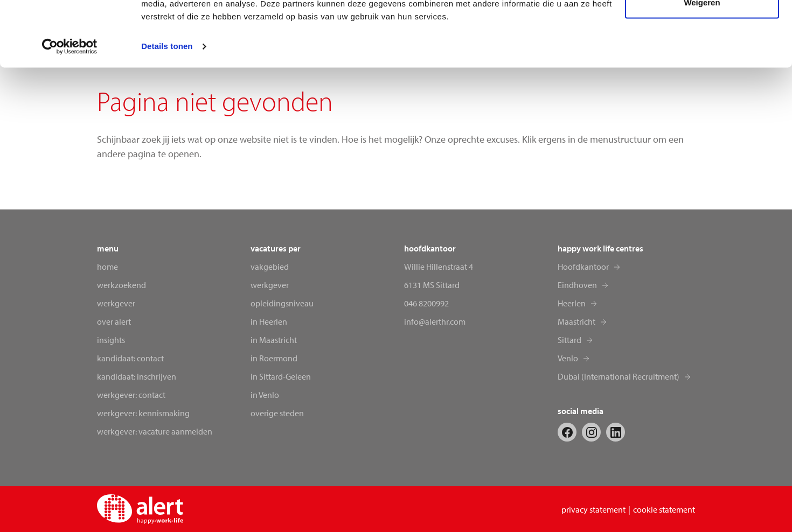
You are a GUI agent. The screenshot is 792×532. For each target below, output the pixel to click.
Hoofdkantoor (583, 267)
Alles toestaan (702, 28)
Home (107, 267)
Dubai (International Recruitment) (619, 376)
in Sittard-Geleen (281, 376)
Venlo (568, 358)
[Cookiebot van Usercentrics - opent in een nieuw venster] (70, 108)
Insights (111, 340)
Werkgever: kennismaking (143, 413)
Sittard (569, 340)
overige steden (277, 413)
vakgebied (270, 267)
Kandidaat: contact (130, 358)
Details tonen (167, 107)
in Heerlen (269, 321)
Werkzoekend (121, 285)
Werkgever (116, 303)
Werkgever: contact (131, 395)
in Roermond (274, 358)
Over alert (114, 321)
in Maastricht (274, 340)
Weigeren (702, 64)
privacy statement (593, 509)
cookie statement (664, 509)
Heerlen (572, 303)
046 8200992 (426, 303)
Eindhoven (577, 285)
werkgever (270, 285)
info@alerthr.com (435, 321)
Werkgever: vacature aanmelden (155, 431)
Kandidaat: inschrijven (137, 376)
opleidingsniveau (282, 303)
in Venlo (265, 395)
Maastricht (576, 321)
